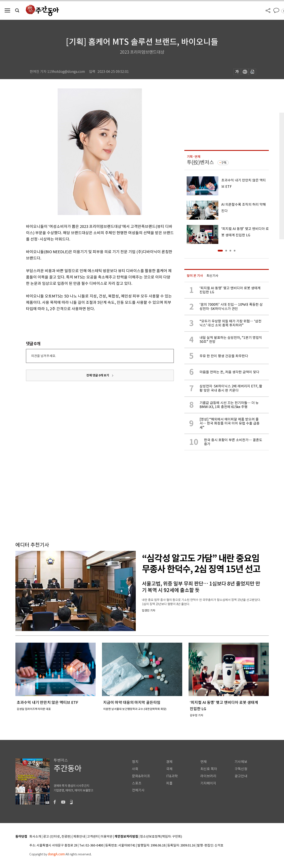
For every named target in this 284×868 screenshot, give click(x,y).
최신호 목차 (209, 769)
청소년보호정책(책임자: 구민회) (161, 837)
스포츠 (137, 783)
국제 (169, 769)
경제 (169, 762)
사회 (135, 769)
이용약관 (107, 837)
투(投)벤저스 (200, 162)
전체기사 (138, 790)
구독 (224, 163)
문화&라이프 (141, 776)
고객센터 (93, 837)
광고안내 (241, 776)
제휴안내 (79, 837)
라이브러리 (208, 776)
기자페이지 (208, 783)
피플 (169, 783)
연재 (204, 762)
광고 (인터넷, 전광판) (57, 837)
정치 (135, 762)
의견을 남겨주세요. (43, 356)
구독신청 (241, 769)
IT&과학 (172, 776)
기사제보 (241, 762)
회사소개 (35, 837)
